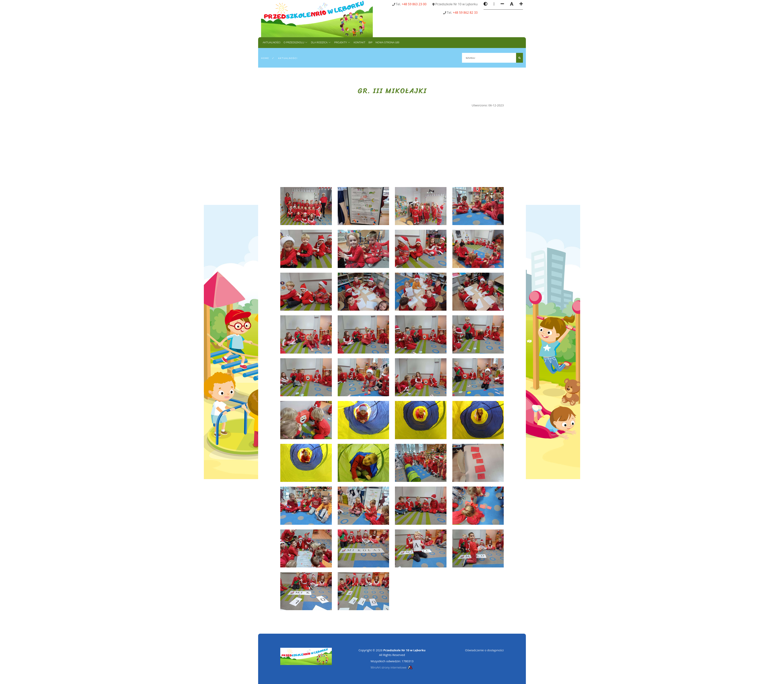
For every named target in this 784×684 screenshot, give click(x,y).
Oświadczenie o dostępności (484, 650)
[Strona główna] (317, 18)
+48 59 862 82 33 (465, 13)
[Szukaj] (493, 58)
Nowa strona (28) (387, 42)
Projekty (341, 42)
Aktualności (272, 42)
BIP (370, 42)
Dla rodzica (319, 42)
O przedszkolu (294, 42)
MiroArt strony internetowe (392, 667)
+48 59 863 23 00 (414, 4)
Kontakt (359, 42)
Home (265, 58)
